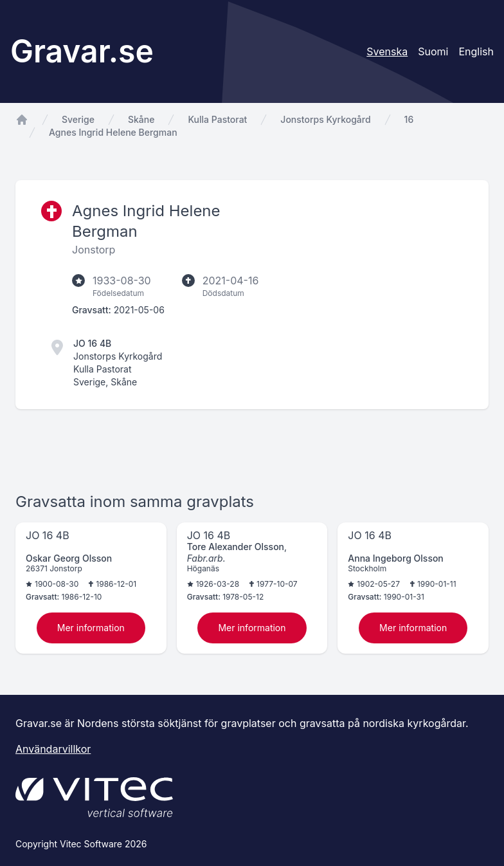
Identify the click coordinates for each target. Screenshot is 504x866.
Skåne (141, 119)
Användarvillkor (53, 749)
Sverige (78, 119)
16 (409, 119)
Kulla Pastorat (217, 119)
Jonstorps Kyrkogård (325, 119)
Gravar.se (82, 51)
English (476, 51)
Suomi (433, 51)
